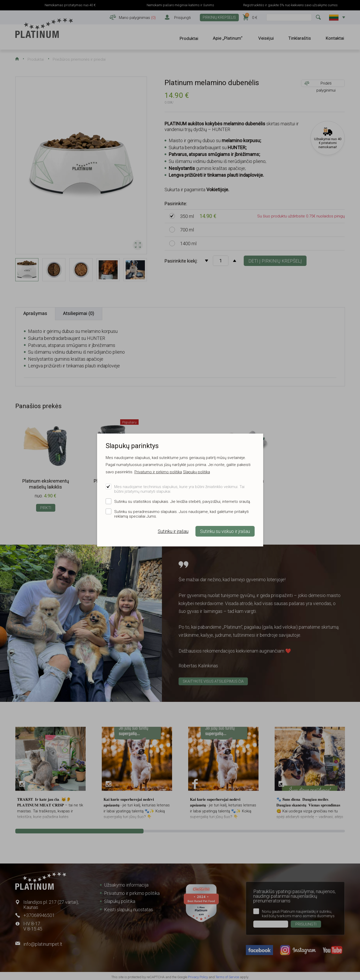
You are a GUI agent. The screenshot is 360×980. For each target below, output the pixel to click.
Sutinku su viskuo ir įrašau (225, 531)
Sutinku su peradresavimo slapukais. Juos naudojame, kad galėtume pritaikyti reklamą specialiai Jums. (181, 514)
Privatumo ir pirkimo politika (158, 472)
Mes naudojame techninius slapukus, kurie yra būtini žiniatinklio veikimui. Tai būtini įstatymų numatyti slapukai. (179, 489)
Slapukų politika (196, 472)
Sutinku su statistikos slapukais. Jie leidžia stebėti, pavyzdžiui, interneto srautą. (183, 502)
